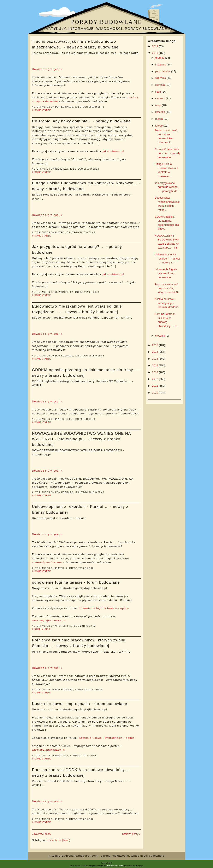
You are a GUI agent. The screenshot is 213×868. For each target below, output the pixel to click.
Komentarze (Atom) (58, 840)
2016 (156, 352)
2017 (156, 345)
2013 (156, 372)
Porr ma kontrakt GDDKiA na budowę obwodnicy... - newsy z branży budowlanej (82, 773)
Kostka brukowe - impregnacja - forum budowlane (80, 704)
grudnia (160, 58)
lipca (158, 92)
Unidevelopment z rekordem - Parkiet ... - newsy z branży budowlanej (80, 509)
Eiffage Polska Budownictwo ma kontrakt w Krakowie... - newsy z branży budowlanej (86, 186)
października (163, 71)
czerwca (161, 98)
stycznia (161, 336)
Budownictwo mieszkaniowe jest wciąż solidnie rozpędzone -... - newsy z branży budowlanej (77, 309)
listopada (161, 65)
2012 (156, 379)
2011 (156, 386)
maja (159, 105)
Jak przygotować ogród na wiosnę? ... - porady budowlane (77, 249)
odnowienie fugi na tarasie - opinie (104, 608)
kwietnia (161, 112)
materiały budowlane (47, 562)
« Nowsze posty (42, 834)
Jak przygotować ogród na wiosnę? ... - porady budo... (167, 187)
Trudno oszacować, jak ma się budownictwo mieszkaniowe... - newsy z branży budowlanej (76, 44)
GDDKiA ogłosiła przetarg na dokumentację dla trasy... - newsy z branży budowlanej (86, 373)
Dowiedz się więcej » (47, 69)
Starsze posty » (131, 834)
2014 (156, 365)
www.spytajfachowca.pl (49, 620)
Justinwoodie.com (115, 866)
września (161, 78)
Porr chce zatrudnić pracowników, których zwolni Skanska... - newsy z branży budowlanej (79, 643)
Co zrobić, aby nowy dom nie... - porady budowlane (81, 121)
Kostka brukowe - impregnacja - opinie (107, 738)
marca (159, 119)
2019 (156, 46)
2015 (156, 359)
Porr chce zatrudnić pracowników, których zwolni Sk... (168, 288)
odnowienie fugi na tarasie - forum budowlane (76, 582)
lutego (159, 126)
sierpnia (160, 85)
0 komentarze (42, 110)
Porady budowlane (106, 22)
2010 (156, 393)
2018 (156, 53)
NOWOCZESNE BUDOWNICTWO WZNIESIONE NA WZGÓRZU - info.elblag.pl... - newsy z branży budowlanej (81, 439)
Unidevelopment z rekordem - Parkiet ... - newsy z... (167, 258)
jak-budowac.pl (113, 151)
